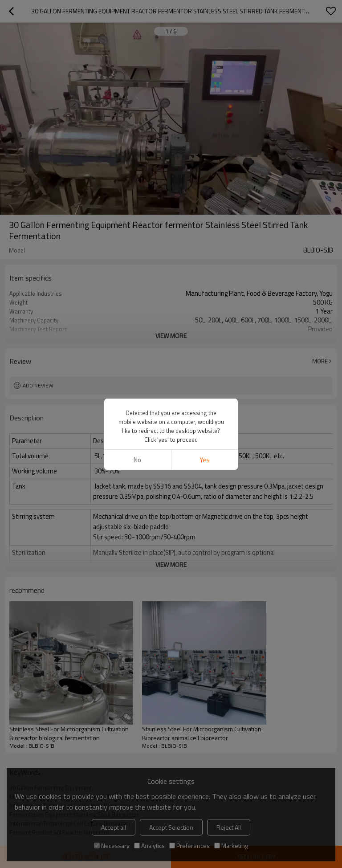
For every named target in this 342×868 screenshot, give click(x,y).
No (137, 460)
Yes (205, 460)
